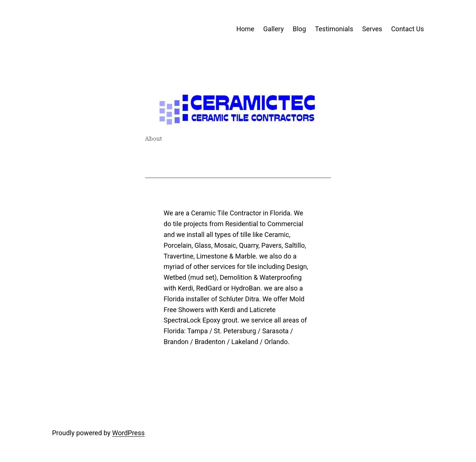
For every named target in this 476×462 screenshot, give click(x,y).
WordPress (128, 433)
